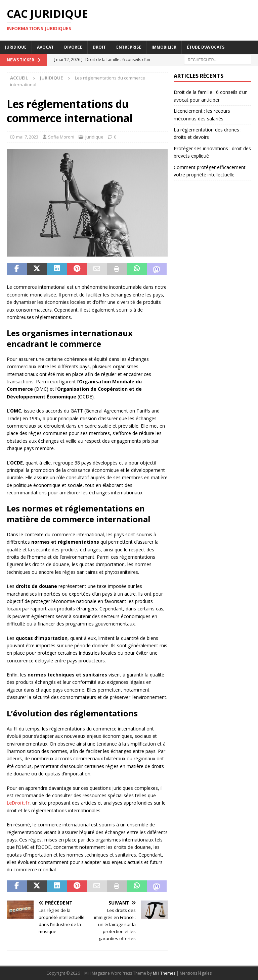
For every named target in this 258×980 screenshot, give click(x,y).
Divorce (73, 47)
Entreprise (129, 47)
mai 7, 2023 (27, 137)
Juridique (16, 47)
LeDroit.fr (18, 803)
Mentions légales (196, 973)
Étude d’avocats (206, 47)
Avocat (45, 47)
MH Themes (164, 973)
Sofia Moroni (61, 137)
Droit (99, 47)
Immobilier (164, 47)
